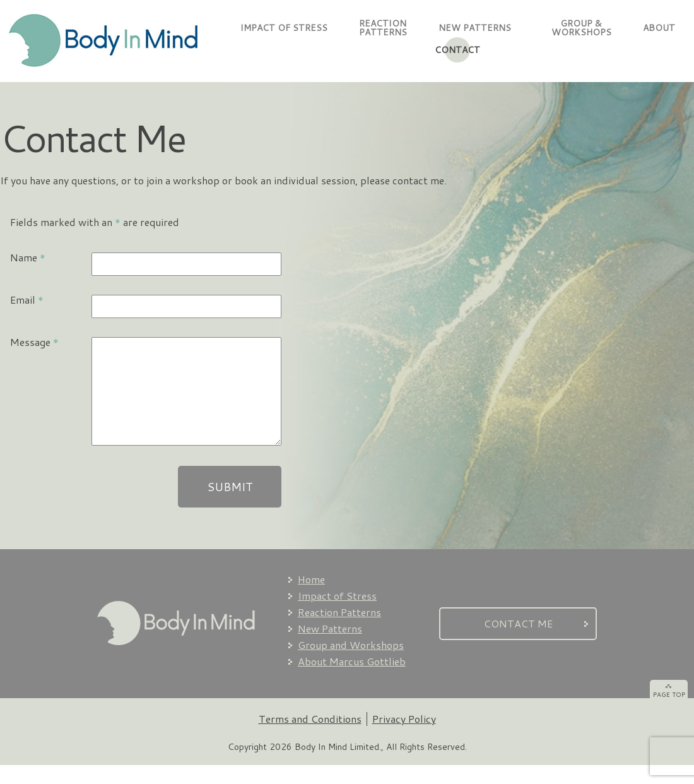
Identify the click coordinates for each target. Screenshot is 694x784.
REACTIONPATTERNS (383, 28)
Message (34, 342)
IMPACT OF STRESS (284, 28)
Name (28, 257)
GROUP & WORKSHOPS (577, 28)
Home (311, 598)
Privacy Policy (404, 738)
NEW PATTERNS (475, 28)
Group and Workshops (351, 664)
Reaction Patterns (339, 631)
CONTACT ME (518, 642)
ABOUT (659, 28)
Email (27, 300)
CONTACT (457, 50)
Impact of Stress (337, 615)
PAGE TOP (669, 713)
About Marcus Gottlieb (352, 680)
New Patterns (330, 647)
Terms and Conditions (310, 738)
